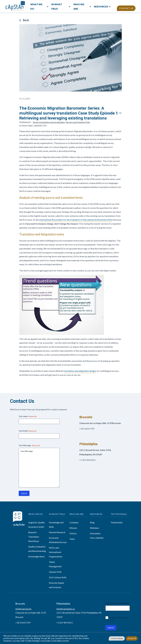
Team (72, 539)
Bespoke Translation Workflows (34, 537)
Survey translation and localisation (49, 122)
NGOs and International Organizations (56, 552)
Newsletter (95, 533)
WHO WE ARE (79, 7)
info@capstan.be (23, 609)
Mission (73, 528)
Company (74, 522)
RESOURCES (101, 7)
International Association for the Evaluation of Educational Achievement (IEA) (76, 220)
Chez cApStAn (97, 538)
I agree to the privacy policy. (119, 619)
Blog (92, 522)
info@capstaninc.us (66, 609)
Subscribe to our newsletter (118, 603)
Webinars (95, 528)
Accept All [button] (132, 638)
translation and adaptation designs (80, 371)
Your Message (29, 445)
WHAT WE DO (36, 7)
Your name (28, 416)
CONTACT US (126, 8)
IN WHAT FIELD (57, 7)
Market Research (57, 532)
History (73, 533)
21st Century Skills (58, 577)
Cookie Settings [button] (117, 638)
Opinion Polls (55, 572)
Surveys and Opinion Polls (78, 122)
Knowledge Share (36, 556)
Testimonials (117, 522)
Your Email (28, 431)
